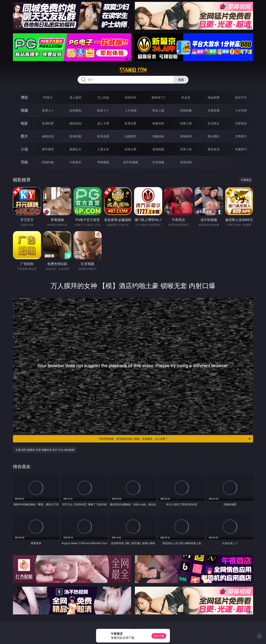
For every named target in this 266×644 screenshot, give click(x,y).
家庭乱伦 (75, 149)
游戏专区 (131, 97)
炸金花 (186, 97)
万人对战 (103, 97)
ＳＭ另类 (241, 110)
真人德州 (75, 97)
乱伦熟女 (214, 123)
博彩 (24, 97)
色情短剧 (186, 162)
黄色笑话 (214, 149)
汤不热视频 (131, 162)
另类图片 (241, 136)
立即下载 (159, 636)
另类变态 (241, 123)
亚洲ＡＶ (48, 110)
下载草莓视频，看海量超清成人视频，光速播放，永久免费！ (175, 439)
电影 (24, 123)
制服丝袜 (158, 123)
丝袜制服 (186, 110)
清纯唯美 (186, 136)
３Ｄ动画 (131, 110)
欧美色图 (103, 136)
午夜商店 (75, 162)
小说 (24, 149)
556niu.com (133, 70)
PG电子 (48, 97)
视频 (24, 110)
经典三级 (186, 123)
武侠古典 (131, 149)
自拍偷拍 (75, 110)
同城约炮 (48, 162)
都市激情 (48, 149)
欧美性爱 (131, 123)
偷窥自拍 (48, 136)
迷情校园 (158, 149)
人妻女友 (103, 149)
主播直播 (214, 110)
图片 (24, 136)
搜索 (181, 80)
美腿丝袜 (158, 136)
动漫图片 (131, 136)
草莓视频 (103, 162)
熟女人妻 (158, 110)
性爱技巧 (241, 149)
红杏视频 (158, 162)
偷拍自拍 (75, 123)
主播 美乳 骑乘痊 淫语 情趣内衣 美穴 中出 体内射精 (45, 450)
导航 (24, 162)
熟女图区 (214, 136)
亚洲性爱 (48, 123)
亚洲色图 (75, 136)
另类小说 (186, 149)
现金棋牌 (214, 97)
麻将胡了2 (158, 97)
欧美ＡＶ (103, 110)
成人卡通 (103, 123)
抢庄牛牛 (241, 97)
